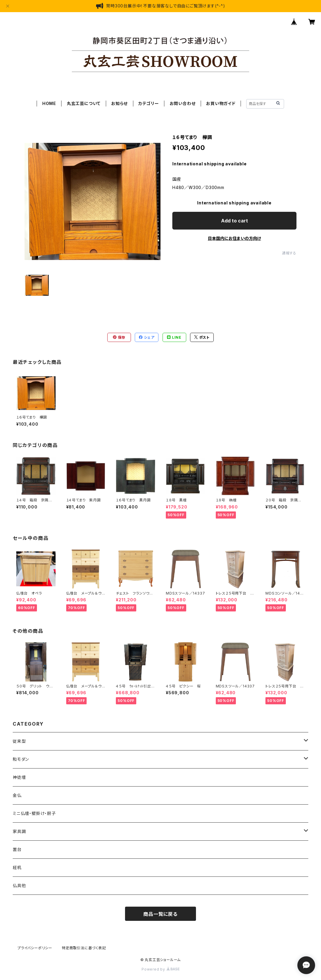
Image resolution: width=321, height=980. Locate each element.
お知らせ (119, 103)
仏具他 (19, 885)
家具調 (19, 831)
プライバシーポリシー (35, 948)
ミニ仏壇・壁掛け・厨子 (34, 813)
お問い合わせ (183, 103)
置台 (17, 849)
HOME (49, 103)
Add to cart (235, 221)
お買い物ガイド (221, 103)
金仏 (17, 795)
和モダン (21, 759)
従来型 (19, 741)
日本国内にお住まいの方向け (234, 238)
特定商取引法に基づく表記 (84, 948)
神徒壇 (19, 777)
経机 (17, 867)
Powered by (160, 969)
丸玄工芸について (84, 103)
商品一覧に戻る (160, 914)
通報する (289, 253)
